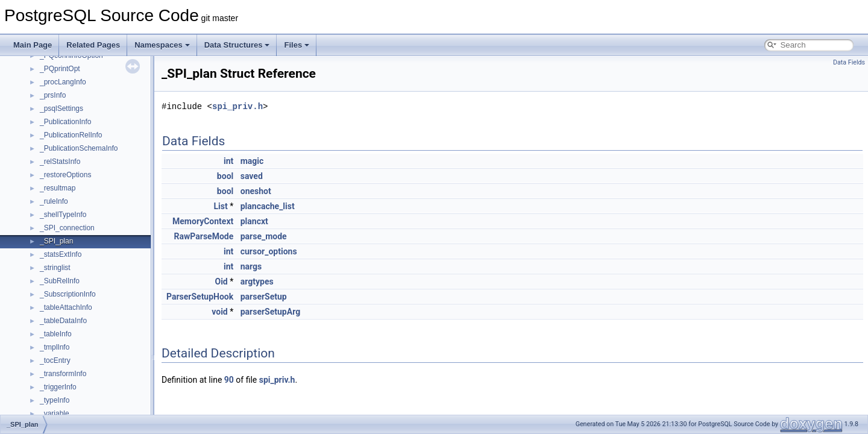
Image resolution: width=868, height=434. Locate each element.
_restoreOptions (65, 175)
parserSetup (264, 297)
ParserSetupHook (200, 297)
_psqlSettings (61, 108)
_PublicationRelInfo (71, 135)
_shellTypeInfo (63, 215)
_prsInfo (53, 95)
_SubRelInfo (60, 281)
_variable (55, 414)
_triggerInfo (58, 387)
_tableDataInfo (63, 321)
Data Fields (849, 62)
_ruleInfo (54, 201)
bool (225, 176)
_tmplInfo (55, 347)
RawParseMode (204, 236)
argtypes (257, 281)
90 (229, 380)
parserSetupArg (270, 312)
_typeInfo (55, 400)
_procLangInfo (63, 82)
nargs (251, 266)
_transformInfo (63, 374)
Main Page (33, 45)
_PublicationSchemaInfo (79, 148)
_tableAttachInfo (66, 307)
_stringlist (55, 268)
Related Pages (93, 45)
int (228, 161)
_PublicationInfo (65, 122)
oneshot (256, 191)
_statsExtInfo (61, 254)
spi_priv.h (237, 106)
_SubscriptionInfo (68, 294)
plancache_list (268, 206)
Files (297, 45)
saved (252, 176)
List (221, 206)
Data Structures (237, 45)
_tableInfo (56, 334)
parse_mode (264, 236)
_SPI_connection (67, 228)
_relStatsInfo (60, 162)
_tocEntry (55, 360)
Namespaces (162, 45)
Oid (222, 281)
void (219, 312)
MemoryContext (203, 221)
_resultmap (58, 188)
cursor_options (269, 251)
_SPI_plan (56, 241)
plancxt (254, 221)
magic (252, 161)
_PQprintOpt (60, 69)
